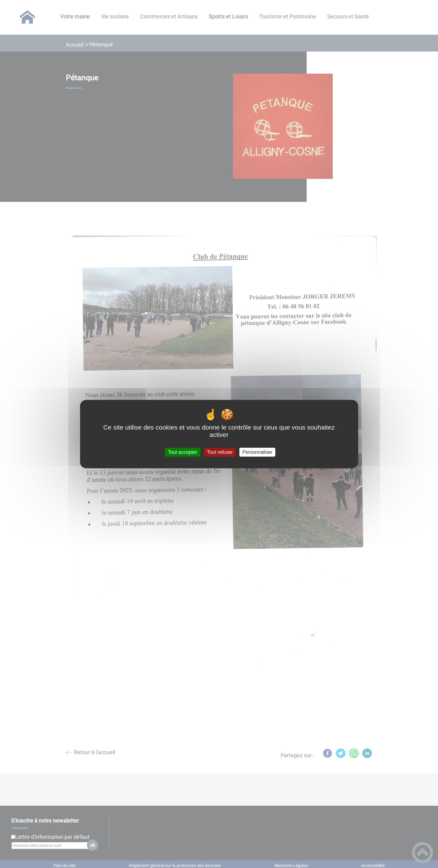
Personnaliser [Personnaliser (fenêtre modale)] (258, 452)
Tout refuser (220, 452)
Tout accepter (183, 452)
